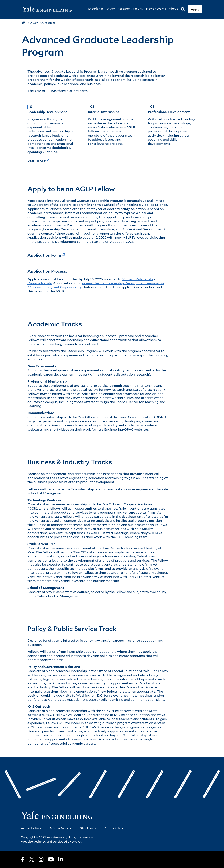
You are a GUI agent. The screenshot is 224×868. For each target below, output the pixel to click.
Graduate (49, 23)
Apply (195, 9)
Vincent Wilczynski (138, 279)
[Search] (183, 9)
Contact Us (114, 828)
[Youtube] (51, 859)
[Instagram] (41, 859)
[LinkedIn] (61, 859)
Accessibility (31, 828)
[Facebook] (23, 859)
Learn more (37, 160)
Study (34, 23)
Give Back (88, 828)
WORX (76, 842)
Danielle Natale (40, 283)
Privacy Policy (60, 828)
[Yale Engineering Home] (49, 9)
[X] (32, 859)
